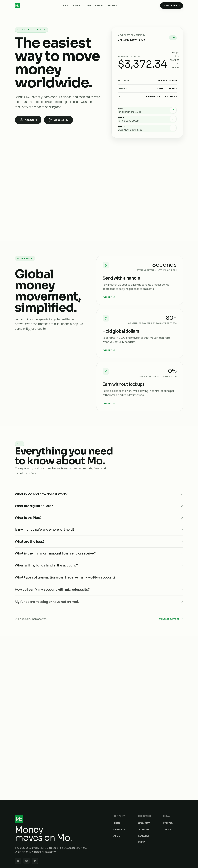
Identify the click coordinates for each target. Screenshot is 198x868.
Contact (119, 796)
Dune (142, 809)
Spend (99, 6)
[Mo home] (57, 786)
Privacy (168, 790)
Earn (76, 6)
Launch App (172, 5)
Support (144, 796)
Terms (167, 796)
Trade (87, 6)
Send (66, 6)
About (117, 802)
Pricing (112, 6)
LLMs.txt (144, 802)
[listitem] (147, 110)
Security (144, 790)
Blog (117, 790)
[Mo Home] (17, 6)
